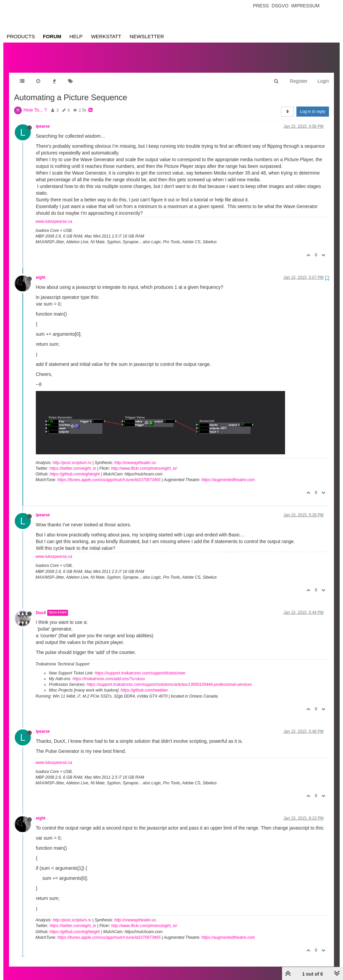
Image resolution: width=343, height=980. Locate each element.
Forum (52, 36)
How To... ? (35, 103)
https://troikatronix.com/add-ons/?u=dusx (109, 672)
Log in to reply (313, 105)
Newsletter (147, 36)
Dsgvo (280, 6)
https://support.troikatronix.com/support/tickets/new (140, 666)
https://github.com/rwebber (144, 683)
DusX (41, 606)
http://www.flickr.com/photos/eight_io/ (144, 462)
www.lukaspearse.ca (54, 215)
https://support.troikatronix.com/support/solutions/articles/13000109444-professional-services (169, 678)
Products (21, 36)
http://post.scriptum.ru (72, 456)
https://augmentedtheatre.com (228, 473)
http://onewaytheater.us (135, 456)
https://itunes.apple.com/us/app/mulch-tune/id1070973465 (109, 473)
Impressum (305, 6)
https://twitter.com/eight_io (73, 462)
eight (41, 271)
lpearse (43, 120)
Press (261, 6)
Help (76, 36)
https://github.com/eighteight (75, 467)
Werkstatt (106, 36)
